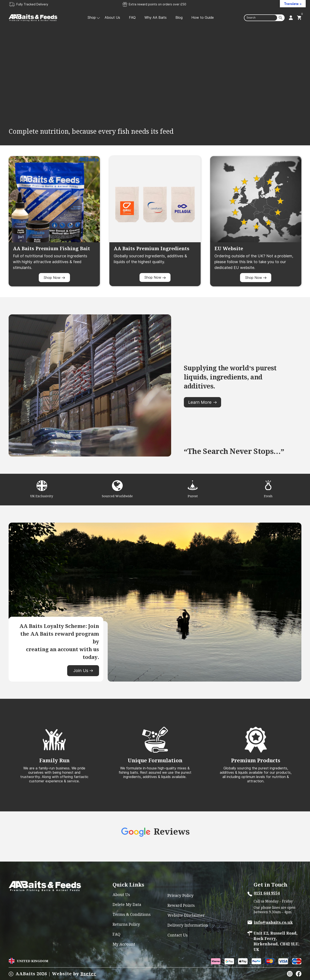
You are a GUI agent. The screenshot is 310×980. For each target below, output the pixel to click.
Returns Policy (126, 924)
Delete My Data (127, 905)
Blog (179, 18)
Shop (92, 18)
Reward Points (181, 905)
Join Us (83, 671)
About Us (112, 18)
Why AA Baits (156, 18)
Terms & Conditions (132, 914)
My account (124, 944)
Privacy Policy (181, 895)
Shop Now (54, 278)
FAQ (132, 18)
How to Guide (203, 18)
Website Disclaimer (186, 915)
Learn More (202, 402)
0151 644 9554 (267, 893)
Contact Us (178, 935)
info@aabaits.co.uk (273, 922)
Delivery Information (188, 925)
